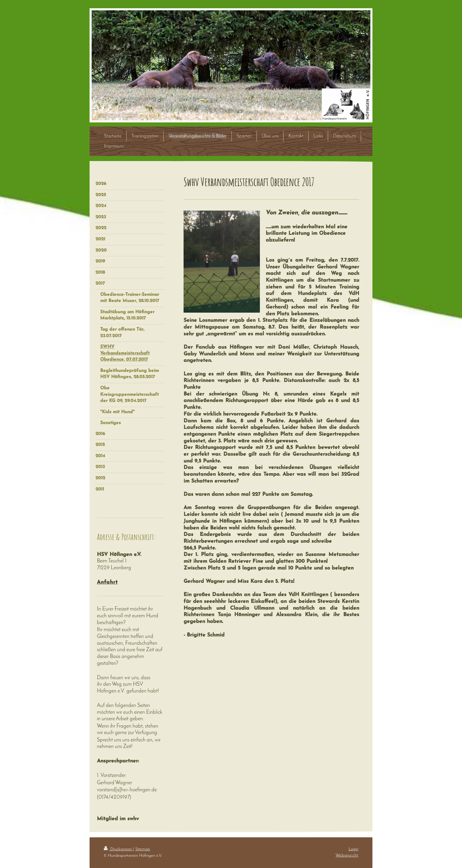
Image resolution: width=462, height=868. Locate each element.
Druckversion (118, 849)
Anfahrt (107, 582)
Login (353, 849)
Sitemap (143, 849)
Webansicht (347, 855)
